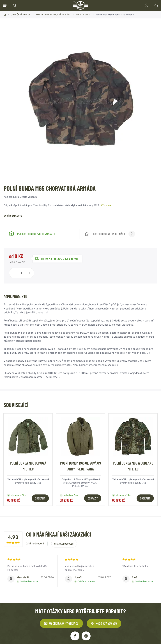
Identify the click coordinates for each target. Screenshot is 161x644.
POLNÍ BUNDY (83, 15)
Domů (5, 15)
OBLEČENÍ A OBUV (21, 15)
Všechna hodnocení (64, 544)
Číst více (106, 205)
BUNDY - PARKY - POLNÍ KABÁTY (53, 15)
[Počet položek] (22, 273)
